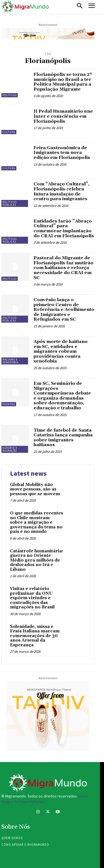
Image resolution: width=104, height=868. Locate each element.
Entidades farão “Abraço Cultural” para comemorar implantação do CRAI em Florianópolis (64, 229)
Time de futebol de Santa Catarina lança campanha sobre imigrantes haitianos (63, 438)
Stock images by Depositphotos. (45, 799)
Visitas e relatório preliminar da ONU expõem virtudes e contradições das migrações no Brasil (32, 598)
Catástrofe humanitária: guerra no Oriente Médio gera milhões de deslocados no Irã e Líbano (37, 560)
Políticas (10, 95)
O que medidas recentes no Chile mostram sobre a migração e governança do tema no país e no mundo (36, 522)
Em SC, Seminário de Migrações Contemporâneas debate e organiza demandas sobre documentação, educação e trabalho (62, 396)
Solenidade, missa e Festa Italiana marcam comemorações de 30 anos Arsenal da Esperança (35, 636)
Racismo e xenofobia (10, 361)
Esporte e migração (10, 449)
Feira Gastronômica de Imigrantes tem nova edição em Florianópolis (62, 153)
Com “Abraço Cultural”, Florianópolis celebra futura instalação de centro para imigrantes (62, 191)
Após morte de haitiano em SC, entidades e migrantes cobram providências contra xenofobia (61, 351)
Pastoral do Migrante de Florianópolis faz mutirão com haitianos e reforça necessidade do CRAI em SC (64, 268)
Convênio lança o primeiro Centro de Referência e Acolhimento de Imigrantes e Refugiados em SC (64, 310)
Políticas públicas (10, 203)
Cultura (9, 132)
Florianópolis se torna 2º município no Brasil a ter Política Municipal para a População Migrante (63, 82)
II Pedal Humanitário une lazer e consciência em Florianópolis (63, 116)
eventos (9, 404)
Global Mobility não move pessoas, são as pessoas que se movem (35, 489)
